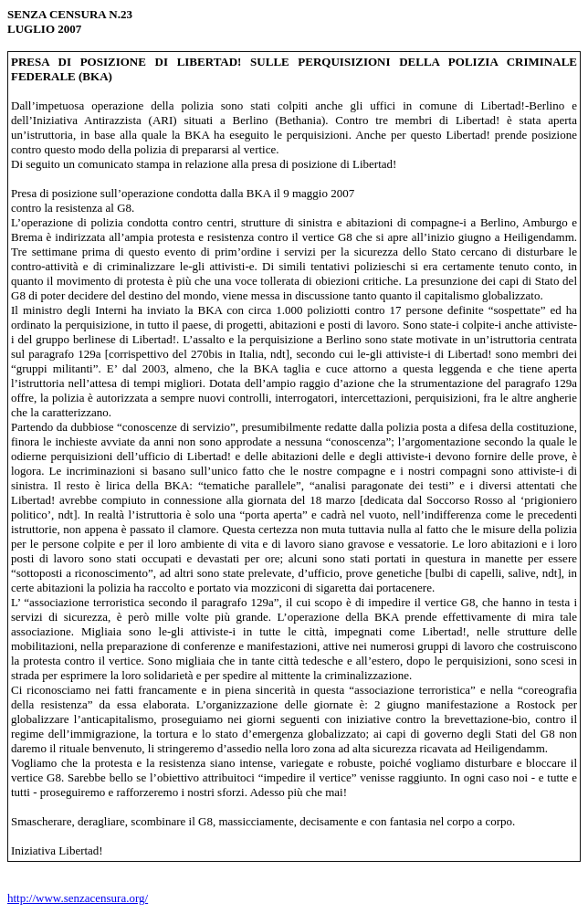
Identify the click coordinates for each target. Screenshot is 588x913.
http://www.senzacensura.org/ (78, 898)
